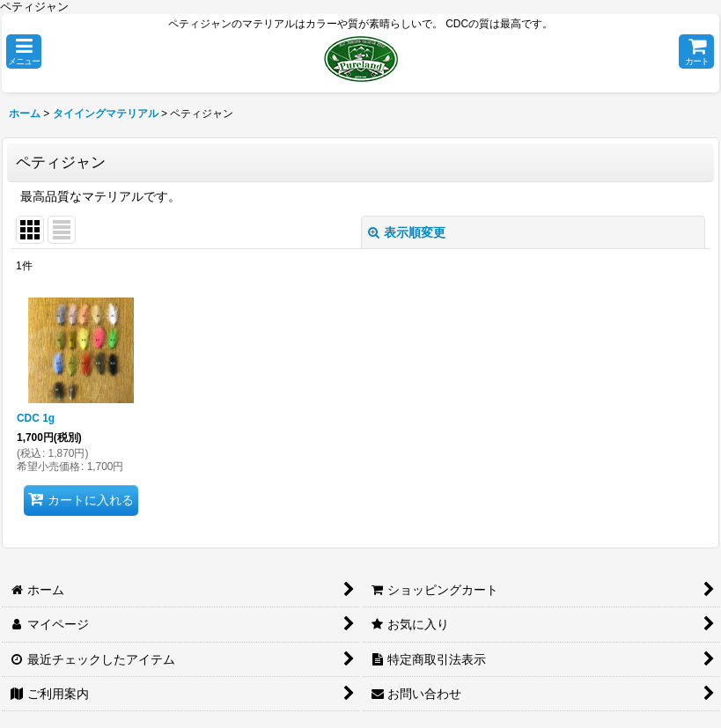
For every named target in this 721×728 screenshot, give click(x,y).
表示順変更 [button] (407, 232)
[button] (24, 51)
